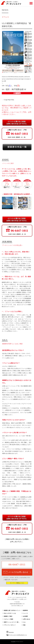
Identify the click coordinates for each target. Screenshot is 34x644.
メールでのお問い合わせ (17, 572)
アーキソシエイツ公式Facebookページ (18, 635)
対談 (24, 625)
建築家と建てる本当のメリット (12, 610)
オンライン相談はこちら (17, 583)
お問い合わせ (27, 619)
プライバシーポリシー (10, 625)
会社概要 (25, 616)
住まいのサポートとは (10, 613)
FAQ (24, 622)
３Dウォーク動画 (9, 619)
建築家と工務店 (8, 616)
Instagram (10, 632)
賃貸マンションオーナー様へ (12, 622)
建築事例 (25, 610)
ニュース (25, 613)
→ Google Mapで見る (8, 100)
